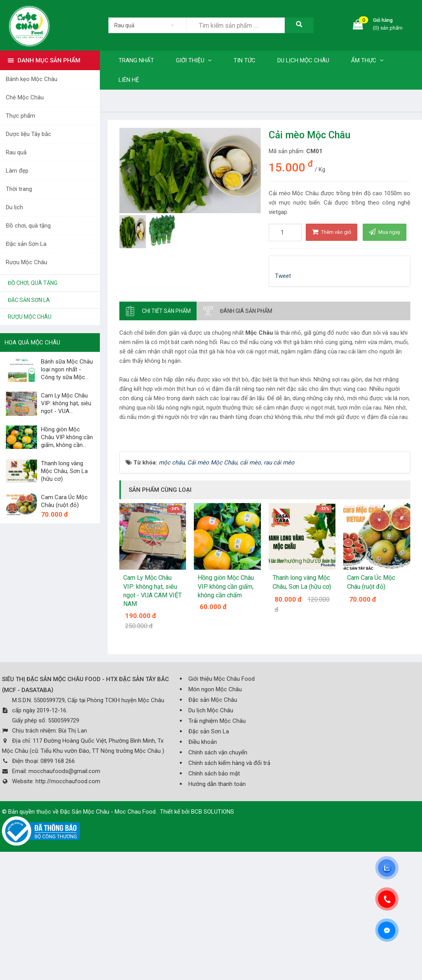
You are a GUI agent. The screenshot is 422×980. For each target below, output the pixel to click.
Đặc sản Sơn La (26, 244)
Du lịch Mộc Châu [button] (303, 60)
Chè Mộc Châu (25, 97)
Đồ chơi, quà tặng (28, 226)
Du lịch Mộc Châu (211, 818)
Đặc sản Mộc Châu (213, 808)
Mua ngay (385, 232)
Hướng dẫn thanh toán (217, 892)
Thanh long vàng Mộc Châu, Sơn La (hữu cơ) (64, 471)
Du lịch (14, 207)
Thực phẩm (20, 116)
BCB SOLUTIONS (213, 920)
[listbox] (147, 25)
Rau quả (16, 152)
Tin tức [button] (245, 60)
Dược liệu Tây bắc (28, 134)
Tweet (283, 276)
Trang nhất (136, 60)
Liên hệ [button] (129, 80)
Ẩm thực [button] (367, 60)
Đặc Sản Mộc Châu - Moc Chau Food (108, 920)
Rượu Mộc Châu (27, 262)
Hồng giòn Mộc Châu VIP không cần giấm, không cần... (67, 437)
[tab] (158, 311)
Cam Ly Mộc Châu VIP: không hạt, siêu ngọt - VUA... (66, 403)
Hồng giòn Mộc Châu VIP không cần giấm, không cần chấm (226, 694)
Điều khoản (203, 850)
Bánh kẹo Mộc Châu (32, 79)
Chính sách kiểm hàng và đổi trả (229, 871)
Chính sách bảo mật (214, 881)
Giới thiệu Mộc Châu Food (222, 787)
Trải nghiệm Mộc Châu (217, 829)
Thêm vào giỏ (332, 232)
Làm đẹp (17, 171)
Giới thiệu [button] (194, 60)
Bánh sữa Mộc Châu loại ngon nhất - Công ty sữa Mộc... (67, 369)
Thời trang (19, 189)
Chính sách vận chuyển (218, 860)
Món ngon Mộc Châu (215, 797)
